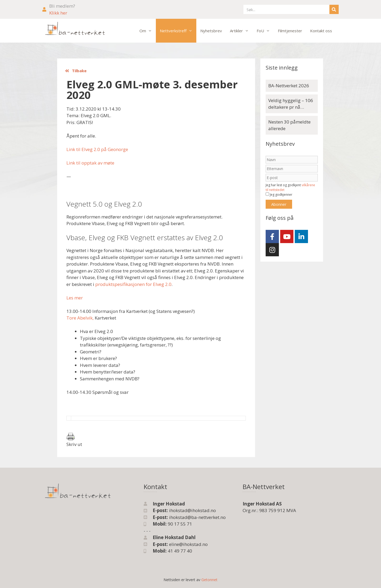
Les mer (75, 298)
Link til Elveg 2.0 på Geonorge (97, 149)
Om (148, 31)
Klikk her (58, 13)
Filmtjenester (290, 31)
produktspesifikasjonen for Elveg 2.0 (133, 284)
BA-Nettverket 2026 (289, 86)
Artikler (241, 31)
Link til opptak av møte (90, 163)
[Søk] (334, 9)
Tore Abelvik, (80, 318)
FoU (265, 31)
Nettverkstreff (178, 31)
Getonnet (209, 580)
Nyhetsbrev (211, 31)
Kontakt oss (321, 31)
